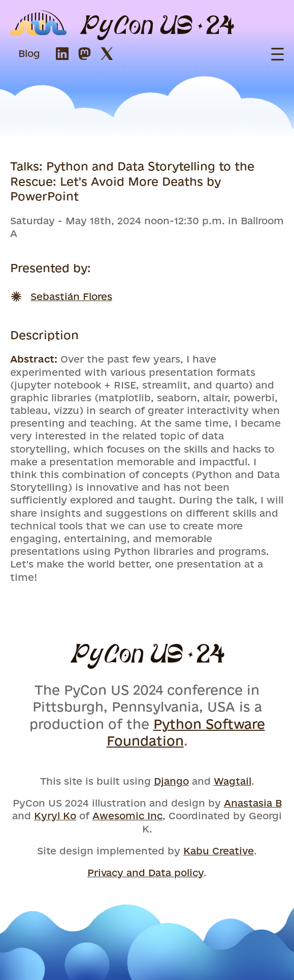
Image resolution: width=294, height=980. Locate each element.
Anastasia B (253, 803)
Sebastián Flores (71, 296)
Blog (29, 53)
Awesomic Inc (127, 816)
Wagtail (233, 781)
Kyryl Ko (55, 816)
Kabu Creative (219, 851)
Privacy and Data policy (145, 873)
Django (171, 781)
